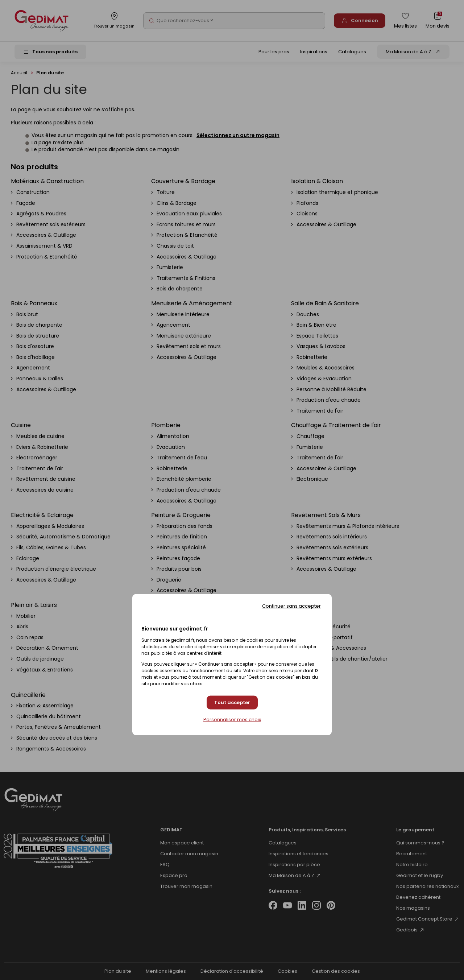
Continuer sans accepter (291, 606)
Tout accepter (232, 702)
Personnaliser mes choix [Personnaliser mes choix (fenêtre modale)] (232, 720)
